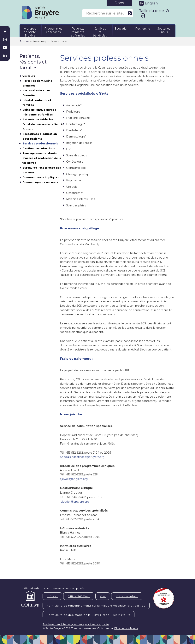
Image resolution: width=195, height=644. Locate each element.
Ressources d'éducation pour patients (40, 136)
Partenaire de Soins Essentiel (36, 93)
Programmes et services (53, 30)
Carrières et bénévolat (100, 31)
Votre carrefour (127, 596)
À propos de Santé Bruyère (30, 31)
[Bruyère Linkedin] (5, 55)
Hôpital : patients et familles (37, 102)
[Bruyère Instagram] (5, 40)
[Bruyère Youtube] (5, 48)
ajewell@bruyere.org (74, 479)
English (151, 3)
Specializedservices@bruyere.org (82, 457)
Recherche (143, 29)
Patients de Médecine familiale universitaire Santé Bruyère (42, 124)
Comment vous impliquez (41, 177)
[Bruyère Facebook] (5, 32)
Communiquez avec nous (40, 182)
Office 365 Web (79, 596)
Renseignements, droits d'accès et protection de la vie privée (42, 158)
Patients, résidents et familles (78, 31)
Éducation (121, 29)
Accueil (24, 41)
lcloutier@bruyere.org (75, 502)
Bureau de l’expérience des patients (42, 170)
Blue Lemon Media (126, 628)
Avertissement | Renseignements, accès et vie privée (76, 624)
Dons (119, 3)
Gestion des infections (39, 148)
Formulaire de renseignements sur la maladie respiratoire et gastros (96, 606)
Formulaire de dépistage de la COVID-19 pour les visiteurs (89, 615)
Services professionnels (40, 143)
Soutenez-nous (164, 30)
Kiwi (103, 596)
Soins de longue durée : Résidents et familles (39, 112)
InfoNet (52, 596)
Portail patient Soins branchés (37, 83)
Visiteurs (29, 76)
